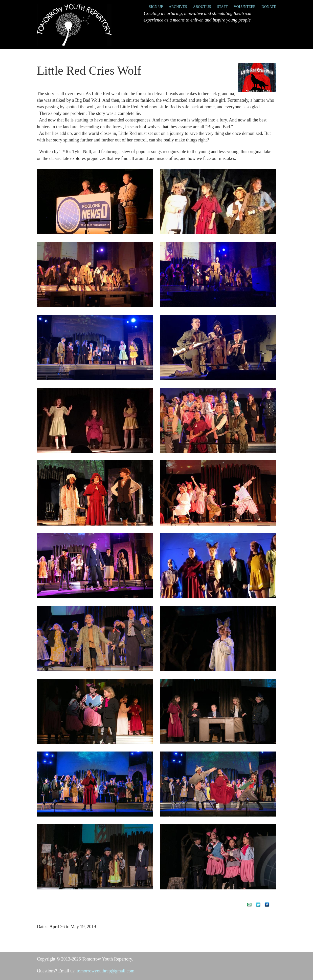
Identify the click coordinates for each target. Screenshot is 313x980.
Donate (269, 7)
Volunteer (244, 7)
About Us (202, 7)
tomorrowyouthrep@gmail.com (105, 971)
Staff (222, 7)
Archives (178, 7)
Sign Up (156, 7)
